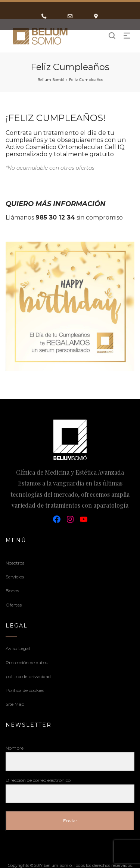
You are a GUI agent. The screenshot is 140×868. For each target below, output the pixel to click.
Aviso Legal (18, 648)
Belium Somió (51, 80)
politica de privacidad (28, 676)
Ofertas (14, 605)
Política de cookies (25, 690)
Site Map (15, 704)
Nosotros (15, 563)
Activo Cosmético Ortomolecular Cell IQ (65, 147)
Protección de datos (27, 663)
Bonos (12, 591)
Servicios (15, 577)
